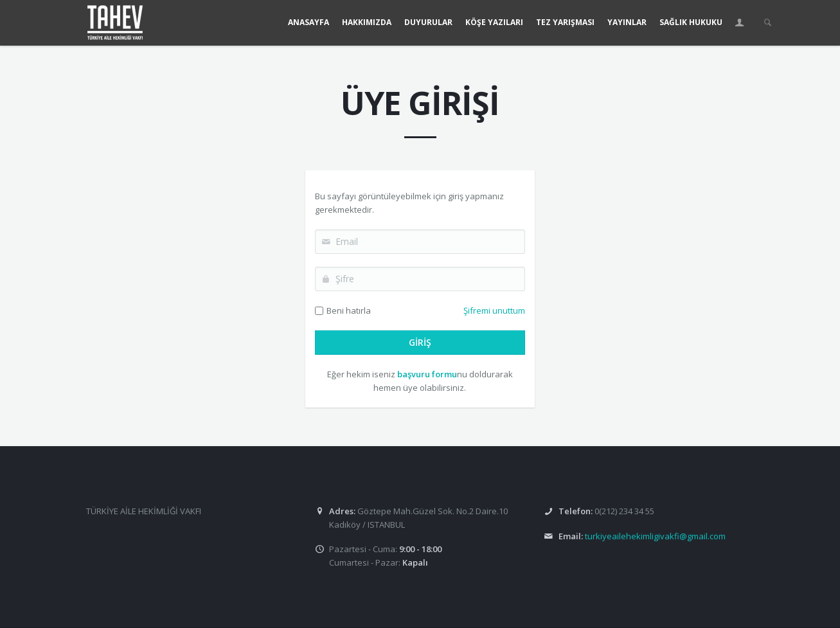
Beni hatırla (349, 310)
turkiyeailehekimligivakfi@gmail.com (655, 536)
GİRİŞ (420, 342)
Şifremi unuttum (494, 310)
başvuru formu (427, 374)
